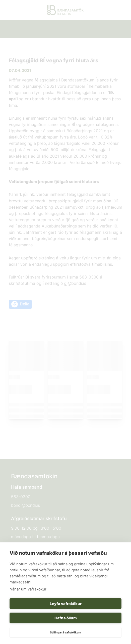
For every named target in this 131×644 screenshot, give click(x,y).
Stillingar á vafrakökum (65, 632)
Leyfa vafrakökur (66, 604)
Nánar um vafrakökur (28, 589)
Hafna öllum (66, 618)
